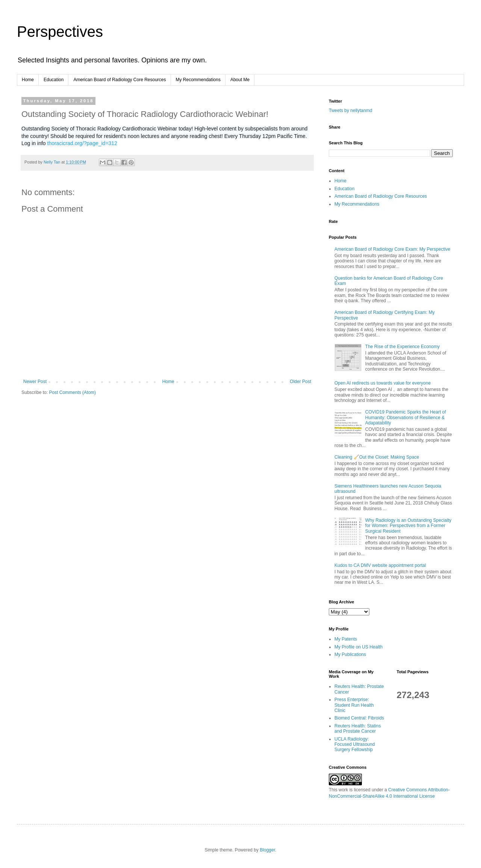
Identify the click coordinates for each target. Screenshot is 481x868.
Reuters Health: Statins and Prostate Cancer (358, 729)
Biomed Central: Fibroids (359, 718)
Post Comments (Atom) (72, 392)
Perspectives (60, 32)
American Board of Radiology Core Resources (119, 80)
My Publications (350, 654)
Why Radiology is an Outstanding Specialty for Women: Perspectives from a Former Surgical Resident (408, 526)
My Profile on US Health (358, 647)
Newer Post (35, 382)
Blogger (267, 850)
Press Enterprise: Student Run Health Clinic (354, 705)
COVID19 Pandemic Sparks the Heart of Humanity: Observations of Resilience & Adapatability (406, 417)
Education (54, 80)
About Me (240, 80)
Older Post (300, 382)
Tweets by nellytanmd (350, 111)
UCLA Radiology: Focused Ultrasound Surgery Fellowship (355, 745)
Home (28, 80)
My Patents (346, 639)
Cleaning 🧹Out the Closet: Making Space (377, 457)
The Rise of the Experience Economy (402, 347)
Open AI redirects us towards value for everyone (383, 383)
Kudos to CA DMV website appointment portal (380, 565)
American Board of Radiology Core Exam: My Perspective (392, 249)
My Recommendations (198, 80)
